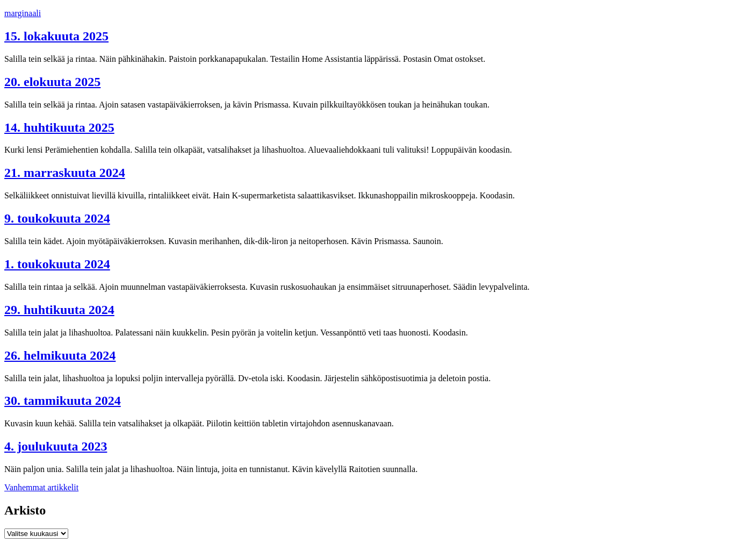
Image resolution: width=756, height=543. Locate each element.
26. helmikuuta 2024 (60, 355)
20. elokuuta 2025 (52, 82)
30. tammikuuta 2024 (63, 401)
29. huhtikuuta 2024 (59, 310)
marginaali (23, 13)
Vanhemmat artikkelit (41, 487)
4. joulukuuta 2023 (56, 446)
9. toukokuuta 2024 (57, 218)
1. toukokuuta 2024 (57, 264)
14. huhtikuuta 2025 (59, 127)
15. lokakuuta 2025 (56, 36)
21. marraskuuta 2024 (65, 173)
